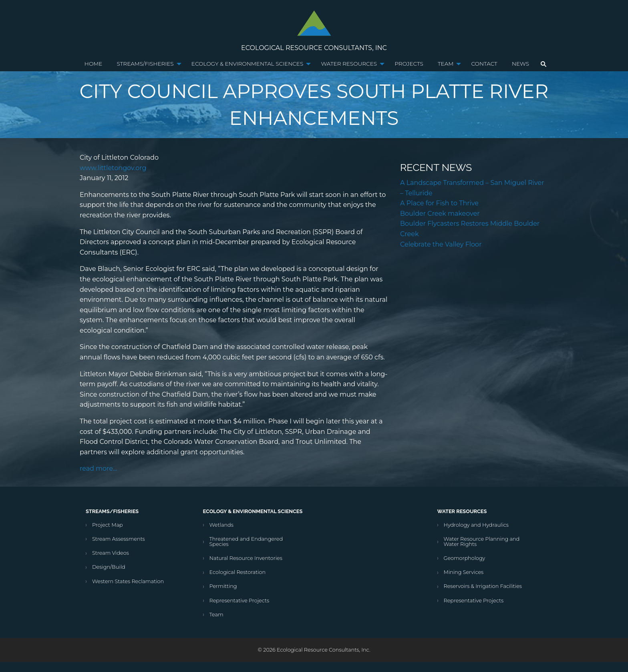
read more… (98, 468)
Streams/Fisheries (145, 64)
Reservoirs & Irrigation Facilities (483, 586)
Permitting (223, 586)
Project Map (108, 525)
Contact (484, 64)
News (520, 64)
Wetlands (221, 525)
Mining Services (464, 572)
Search (543, 64)
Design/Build (109, 567)
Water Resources (349, 64)
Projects (409, 64)
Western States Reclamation (128, 581)
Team (446, 64)
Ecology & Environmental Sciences (247, 64)
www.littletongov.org (113, 168)
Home (94, 64)
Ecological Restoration (238, 572)
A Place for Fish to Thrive (439, 203)
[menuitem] (94, 64)
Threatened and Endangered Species (246, 542)
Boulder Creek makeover (440, 214)
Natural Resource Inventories (246, 558)
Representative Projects (240, 601)
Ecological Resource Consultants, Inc (314, 48)
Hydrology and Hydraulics (476, 525)
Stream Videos (111, 553)
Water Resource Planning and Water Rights (482, 542)
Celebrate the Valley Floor (441, 244)
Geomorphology (465, 558)
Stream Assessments (119, 539)
